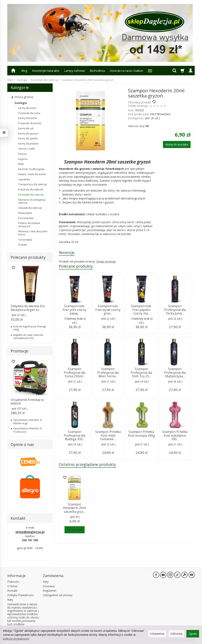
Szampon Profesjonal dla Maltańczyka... (175, 373)
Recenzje (67, 253)
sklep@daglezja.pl (30, 532)
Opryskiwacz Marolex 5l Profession (27, 430)
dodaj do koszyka (177, 144)
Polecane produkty (76, 266)
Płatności (13, 582)
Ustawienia (157, 634)
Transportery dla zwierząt (33, 184)
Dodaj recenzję (106, 261)
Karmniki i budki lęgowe (31, 169)
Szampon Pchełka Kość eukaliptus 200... (175, 435)
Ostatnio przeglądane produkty (87, 464)
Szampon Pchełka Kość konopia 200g (141, 434)
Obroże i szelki (26, 149)
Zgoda (193, 634)
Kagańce (23, 159)
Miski (21, 164)
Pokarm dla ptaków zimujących (29, 225)
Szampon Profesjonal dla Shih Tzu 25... (141, 373)
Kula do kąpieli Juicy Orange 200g (30, 328)
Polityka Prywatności (21, 595)
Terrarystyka (25, 240)
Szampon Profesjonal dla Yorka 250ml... (74, 373)
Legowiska (24, 179)
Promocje (19, 351)
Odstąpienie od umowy (58, 595)
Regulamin (50, 591)
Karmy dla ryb (26, 128)
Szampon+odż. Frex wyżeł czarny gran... (108, 310)
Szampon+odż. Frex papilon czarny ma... (141, 310)
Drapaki (23, 245)
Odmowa (176, 634)
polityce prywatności (16, 639)
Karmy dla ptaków (28, 144)
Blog (24, 71)
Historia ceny (138, 126)
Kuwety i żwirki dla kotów (32, 174)
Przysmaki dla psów (29, 113)
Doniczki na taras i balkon (126, 71)
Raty (10, 600)
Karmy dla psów (27, 108)
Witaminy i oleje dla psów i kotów (33, 233)
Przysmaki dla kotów (30, 123)
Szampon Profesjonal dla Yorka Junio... (175, 310)
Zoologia (21, 103)
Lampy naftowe (75, 71)
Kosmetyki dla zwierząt (31, 195)
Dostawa (49, 586)
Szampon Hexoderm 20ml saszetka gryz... (74, 508)
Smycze (22, 154)
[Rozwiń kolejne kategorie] (150, 71)
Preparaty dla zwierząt (31, 189)
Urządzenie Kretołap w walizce (27, 402)
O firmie (12, 586)
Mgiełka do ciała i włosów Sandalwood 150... (28, 336)
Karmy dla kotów (28, 118)
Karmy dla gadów (28, 138)
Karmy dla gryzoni (28, 134)
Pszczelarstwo (26, 218)
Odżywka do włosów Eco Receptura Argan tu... (28, 308)
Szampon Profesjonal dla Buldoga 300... (74, 435)
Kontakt (12, 591)
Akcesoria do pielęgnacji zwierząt (32, 201)
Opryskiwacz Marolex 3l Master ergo (27, 421)
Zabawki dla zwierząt (30, 208)
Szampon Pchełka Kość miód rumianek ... (108, 435)
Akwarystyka (25, 213)
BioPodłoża (97, 71)
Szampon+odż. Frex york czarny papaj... (74, 310)
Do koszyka (75, 530)
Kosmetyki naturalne (46, 71)
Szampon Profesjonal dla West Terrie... (108, 373)
